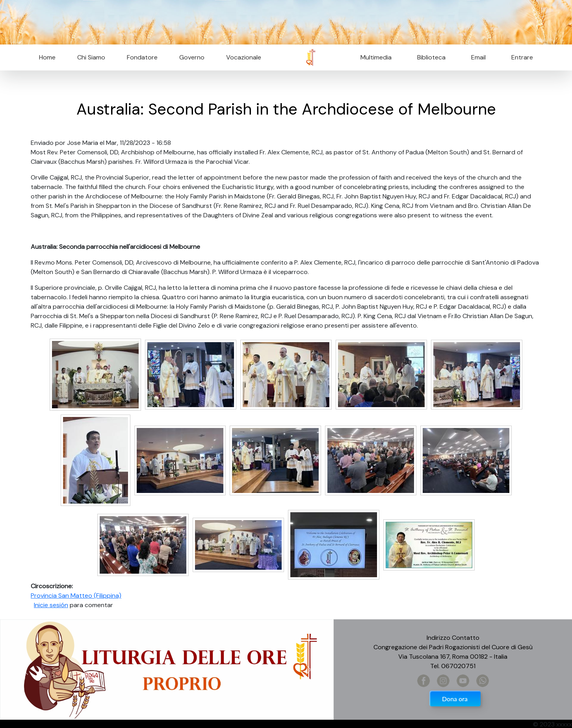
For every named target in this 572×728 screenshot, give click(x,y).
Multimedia (376, 57)
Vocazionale (244, 57)
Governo (192, 57)
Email (476, 57)
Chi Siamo (91, 57)
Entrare (522, 57)
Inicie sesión (51, 605)
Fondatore (142, 57)
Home (47, 57)
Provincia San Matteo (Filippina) (76, 596)
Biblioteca (431, 57)
